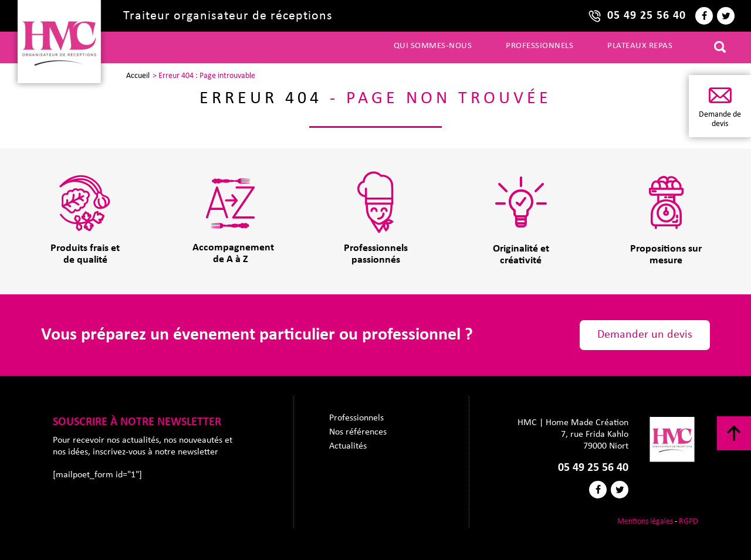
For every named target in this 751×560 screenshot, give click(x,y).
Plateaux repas (640, 46)
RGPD (689, 522)
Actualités (348, 446)
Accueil (138, 76)
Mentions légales (645, 522)
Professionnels (539, 46)
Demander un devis (645, 335)
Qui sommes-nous (433, 46)
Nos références (358, 432)
